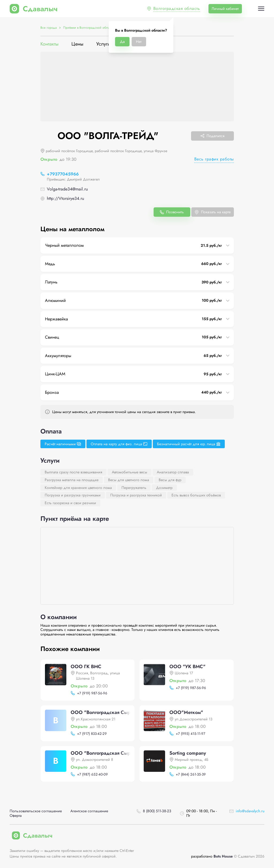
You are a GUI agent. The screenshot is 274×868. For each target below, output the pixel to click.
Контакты (50, 44)
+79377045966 (63, 174)
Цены (77, 44)
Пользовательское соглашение (36, 811)
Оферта (16, 816)
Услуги (103, 44)
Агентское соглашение (89, 811)
